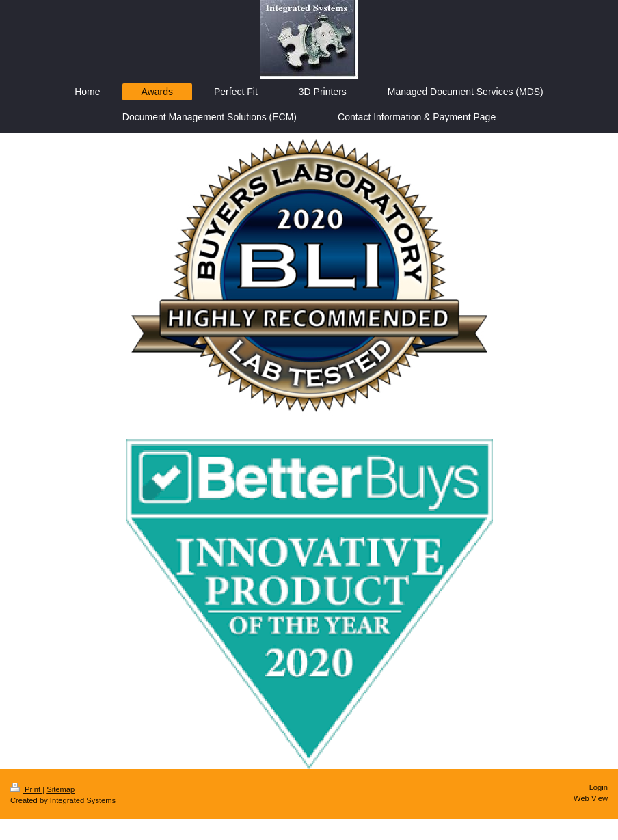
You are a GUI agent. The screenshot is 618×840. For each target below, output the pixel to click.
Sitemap (61, 789)
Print (26, 789)
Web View (591, 798)
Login (599, 787)
